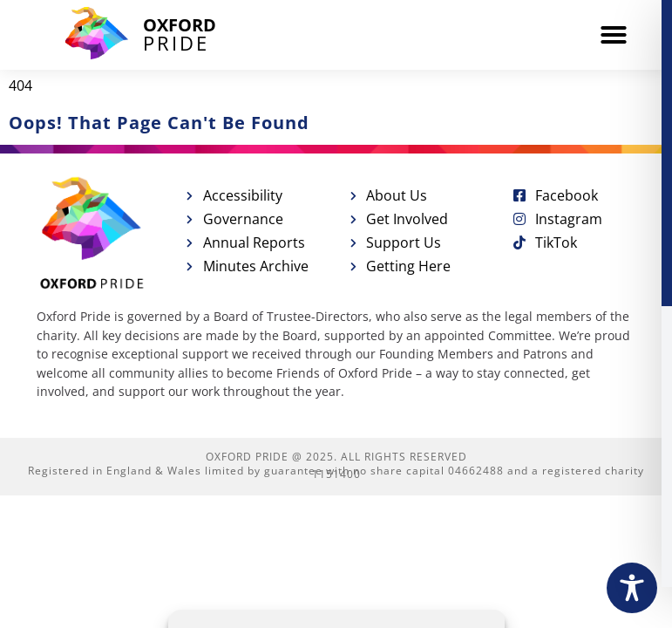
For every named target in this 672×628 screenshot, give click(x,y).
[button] (614, 35)
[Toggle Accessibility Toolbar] (632, 588)
